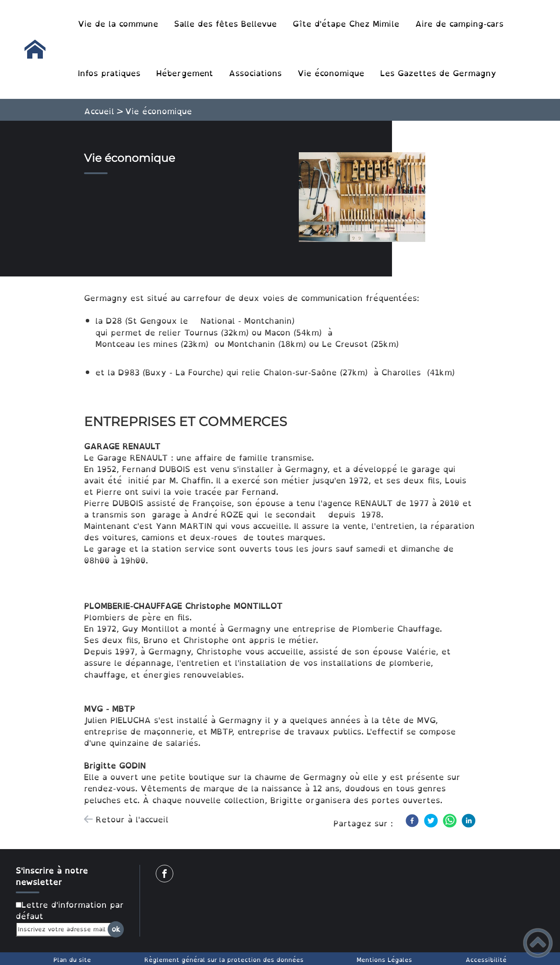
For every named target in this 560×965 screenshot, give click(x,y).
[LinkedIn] (469, 821)
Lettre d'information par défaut (70, 910)
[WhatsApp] (450, 821)
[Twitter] (431, 821)
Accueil (99, 111)
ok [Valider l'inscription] (116, 929)
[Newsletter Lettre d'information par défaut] (19, 905)
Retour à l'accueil (132, 819)
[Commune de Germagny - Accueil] (35, 49)
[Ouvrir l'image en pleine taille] (366, 199)
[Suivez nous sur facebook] (164, 874)
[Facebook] (412, 821)
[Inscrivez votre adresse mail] (66, 929)
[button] (538, 943)
